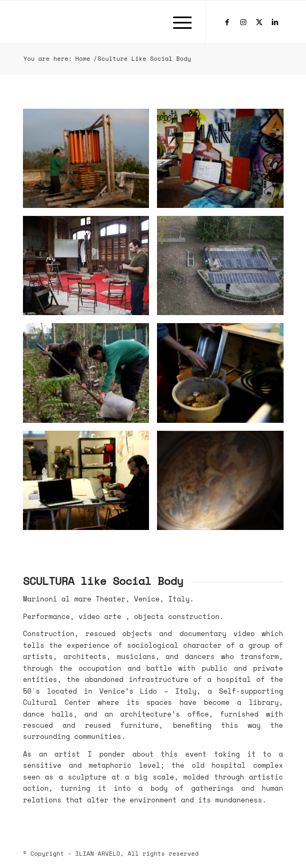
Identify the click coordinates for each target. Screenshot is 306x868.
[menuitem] (177, 22)
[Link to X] (259, 22)
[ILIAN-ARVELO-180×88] (127, 22)
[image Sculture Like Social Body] (90, 162)
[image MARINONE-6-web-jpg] (90, 484)
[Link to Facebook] (227, 22)
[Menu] (177, 22)
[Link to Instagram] (243, 22)
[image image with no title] (224, 484)
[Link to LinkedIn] (275, 22)
